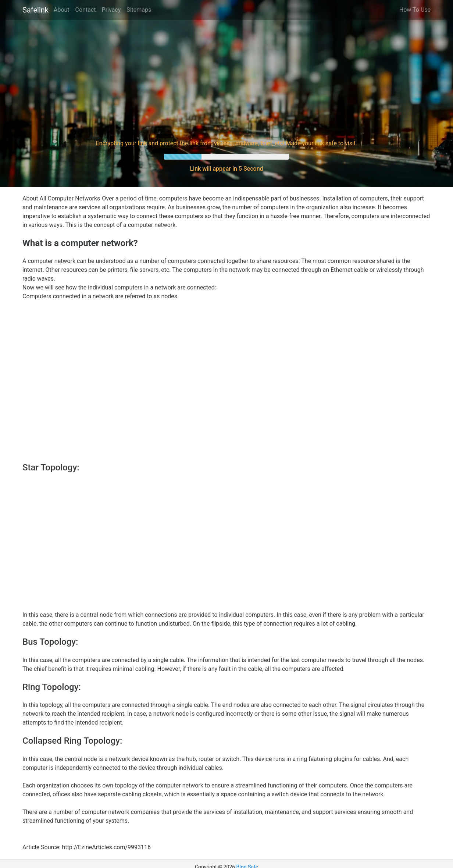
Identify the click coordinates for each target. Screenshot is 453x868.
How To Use (415, 10)
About (62, 10)
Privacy (111, 10)
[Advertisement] (226, 79)
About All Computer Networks (61, 198)
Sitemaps (139, 10)
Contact (86, 10)
